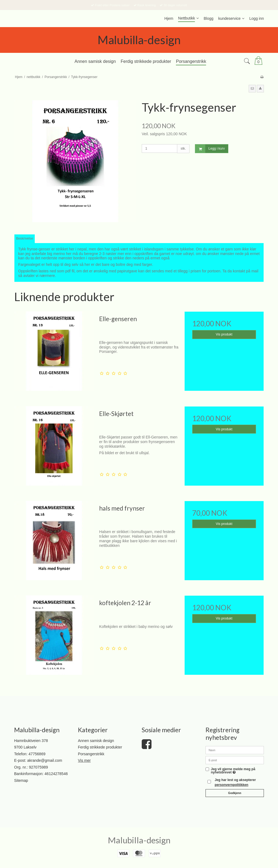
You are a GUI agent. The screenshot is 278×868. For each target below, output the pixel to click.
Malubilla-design (139, 40)
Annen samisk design (96, 741)
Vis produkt (224, 334)
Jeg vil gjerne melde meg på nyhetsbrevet (233, 771)
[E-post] (235, 760)
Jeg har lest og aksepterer (235, 782)
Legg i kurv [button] (210, 149)
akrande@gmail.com (45, 760)
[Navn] (235, 750)
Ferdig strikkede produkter (100, 747)
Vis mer (84, 760)
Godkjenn (235, 793)
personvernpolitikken (232, 785)
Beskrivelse (25, 238)
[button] (252, 89)
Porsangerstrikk (91, 754)
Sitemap (21, 780)
